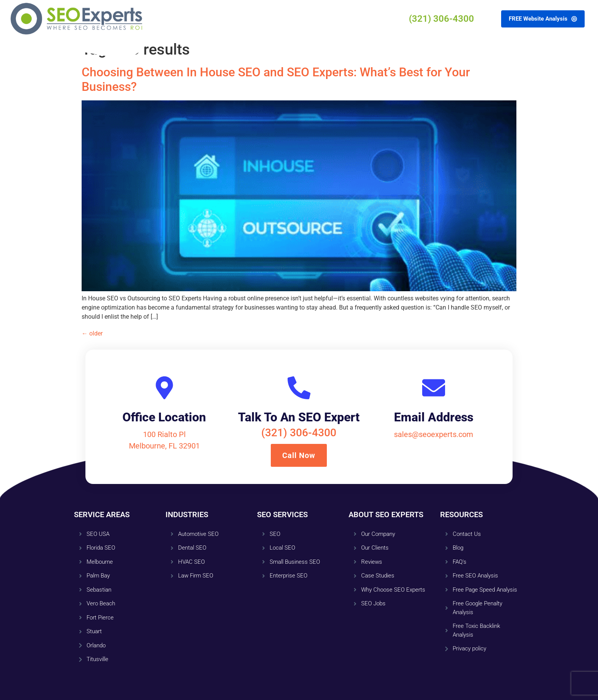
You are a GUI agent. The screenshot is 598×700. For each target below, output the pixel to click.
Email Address (434, 417)
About (250, 19)
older (92, 333)
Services (218, 19)
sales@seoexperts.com (434, 434)
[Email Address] (434, 388)
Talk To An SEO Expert (299, 417)
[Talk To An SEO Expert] (299, 388)
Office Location (164, 417)
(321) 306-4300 (299, 433)
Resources (284, 19)
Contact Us (325, 19)
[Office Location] (164, 388)
